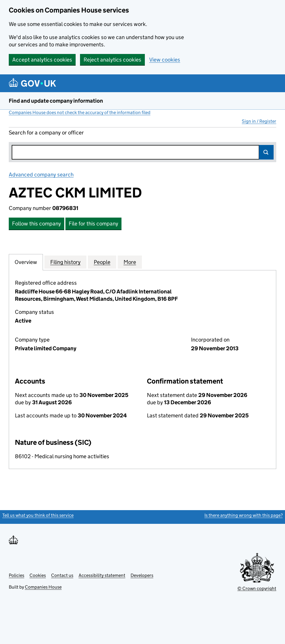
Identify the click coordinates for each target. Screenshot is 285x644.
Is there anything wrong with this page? (244, 515)
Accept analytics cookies (42, 60)
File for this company (93, 224)
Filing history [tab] (65, 262)
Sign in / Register (259, 121)
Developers (142, 575)
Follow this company (37, 224)
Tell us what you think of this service (38, 515)
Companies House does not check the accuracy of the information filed (80, 112)
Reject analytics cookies (112, 60)
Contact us (62, 575)
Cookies (38, 575)
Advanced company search (41, 175)
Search (266, 152)
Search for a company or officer (46, 133)
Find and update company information (56, 101)
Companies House (43, 587)
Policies (16, 575)
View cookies (165, 60)
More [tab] (130, 262)
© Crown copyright (257, 588)
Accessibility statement (102, 575)
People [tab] (102, 262)
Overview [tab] (26, 262)
